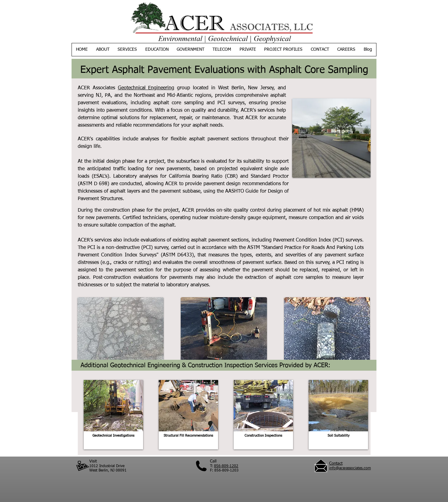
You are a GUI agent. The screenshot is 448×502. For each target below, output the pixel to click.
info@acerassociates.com (350, 468)
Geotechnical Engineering (146, 88)
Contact (336, 464)
